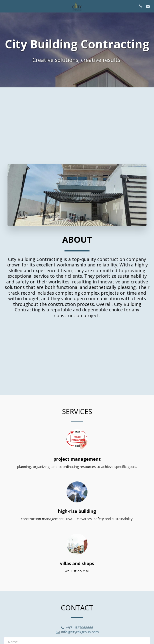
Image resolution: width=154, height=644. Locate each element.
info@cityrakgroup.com (77, 635)
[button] (5, 6)
